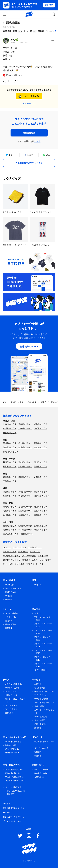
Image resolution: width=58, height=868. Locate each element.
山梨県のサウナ (25, 466)
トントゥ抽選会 (11, 613)
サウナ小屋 (8, 564)
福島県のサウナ (10, 433)
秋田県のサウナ (25, 428)
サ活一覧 (38, 585)
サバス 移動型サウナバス (44, 703)
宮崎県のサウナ (41, 530)
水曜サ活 (38, 684)
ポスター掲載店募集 (13, 777)
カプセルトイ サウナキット (44, 712)
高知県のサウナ (41, 515)
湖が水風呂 (19, 564)
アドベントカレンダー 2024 (43, 625)
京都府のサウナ (25, 492)
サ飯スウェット (11, 695)
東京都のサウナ (41, 447)
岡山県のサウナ (41, 507)
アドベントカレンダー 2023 (43, 632)
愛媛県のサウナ (25, 515)
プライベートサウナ (35, 564)
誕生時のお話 (11, 745)
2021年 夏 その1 (12, 706)
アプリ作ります (40, 695)
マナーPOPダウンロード (15, 781)
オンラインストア (12, 684)
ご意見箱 (38, 777)
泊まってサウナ (40, 724)
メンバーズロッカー (42, 748)
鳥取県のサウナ (10, 507)
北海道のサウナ (10, 424)
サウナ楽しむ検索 (41, 699)
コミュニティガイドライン (14, 817)
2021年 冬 (9, 713)
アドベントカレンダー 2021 (43, 645)
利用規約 (7, 813)
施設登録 (9, 600)
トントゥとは (11, 617)
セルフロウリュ (19, 547)
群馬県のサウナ (41, 443)
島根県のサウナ (25, 507)
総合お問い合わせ (41, 773)
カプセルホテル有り (12, 560)
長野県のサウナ (41, 466)
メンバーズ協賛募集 (13, 787)
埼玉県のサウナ (10, 447)
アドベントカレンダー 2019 (43, 658)
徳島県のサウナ (41, 511)
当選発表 (9, 621)
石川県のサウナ (41, 462)
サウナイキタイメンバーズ (44, 743)
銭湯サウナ (23, 551)
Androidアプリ (11, 753)
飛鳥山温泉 (13, 23)
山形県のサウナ (41, 428)
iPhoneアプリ (11, 749)
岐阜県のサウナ (10, 477)
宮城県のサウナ (10, 428)
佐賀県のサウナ (25, 526)
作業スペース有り (30, 560)
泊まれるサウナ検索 (13, 588)
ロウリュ (7, 547)
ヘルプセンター (40, 770)
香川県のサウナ (10, 515)
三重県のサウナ (10, 481)
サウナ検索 (10, 585)
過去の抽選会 (11, 624)
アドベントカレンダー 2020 (43, 652)
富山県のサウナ (25, 462)
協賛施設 (38, 752)
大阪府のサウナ (41, 492)
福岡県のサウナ (10, 526)
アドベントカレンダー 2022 (43, 638)
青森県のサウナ (25, 424)
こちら (37, 141)
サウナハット (11, 692)
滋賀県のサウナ (10, 492)
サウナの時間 (40, 720)
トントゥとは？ (29, 103)
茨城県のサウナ (10, 443)
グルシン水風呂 (10, 551)
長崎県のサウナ (41, 526)
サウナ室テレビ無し (12, 556)
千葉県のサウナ (25, 447)
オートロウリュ (35, 547)
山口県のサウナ (25, 511)
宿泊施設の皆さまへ (13, 773)
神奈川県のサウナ (11, 452)
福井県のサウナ (10, 466)
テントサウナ (45, 560)
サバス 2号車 (39, 706)
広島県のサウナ (10, 511)
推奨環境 (7, 804)
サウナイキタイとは (13, 742)
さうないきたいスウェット (15, 700)
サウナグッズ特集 (12, 688)
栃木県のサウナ (25, 443)
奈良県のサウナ (25, 496)
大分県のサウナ (25, 530)
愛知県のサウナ (41, 477)
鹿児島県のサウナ (11, 534)
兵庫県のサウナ (10, 496)
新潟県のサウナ (10, 462)
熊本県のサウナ (10, 530)
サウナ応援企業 (40, 717)
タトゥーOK (43, 556)
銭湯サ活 (38, 728)
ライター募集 (40, 670)
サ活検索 (9, 596)
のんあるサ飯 (40, 688)
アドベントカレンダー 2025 (43, 619)
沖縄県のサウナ (27, 534)
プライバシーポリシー (12, 821)
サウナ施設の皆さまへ (14, 770)
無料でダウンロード (29, 346)
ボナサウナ (35, 551)
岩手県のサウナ (41, 424)
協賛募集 (9, 628)
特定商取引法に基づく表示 (14, 808)
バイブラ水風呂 (29, 556)
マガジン (38, 613)
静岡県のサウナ (25, 477)
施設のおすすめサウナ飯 (44, 692)
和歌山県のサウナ (42, 496)
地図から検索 (11, 592)
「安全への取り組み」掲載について (15, 793)
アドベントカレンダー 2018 (43, 665)
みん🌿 (14, 40)
